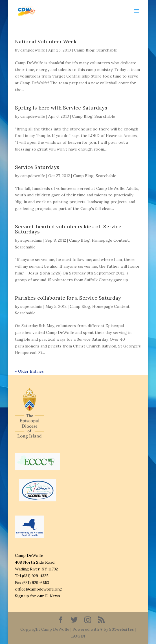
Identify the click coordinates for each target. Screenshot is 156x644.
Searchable (107, 50)
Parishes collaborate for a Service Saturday (68, 298)
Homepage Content (110, 240)
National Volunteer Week (46, 41)
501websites (121, 629)
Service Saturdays (37, 167)
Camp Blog (84, 50)
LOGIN (78, 636)
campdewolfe (33, 50)
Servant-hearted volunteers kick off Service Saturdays (68, 229)
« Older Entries (29, 371)
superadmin (31, 240)
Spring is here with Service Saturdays (61, 108)
